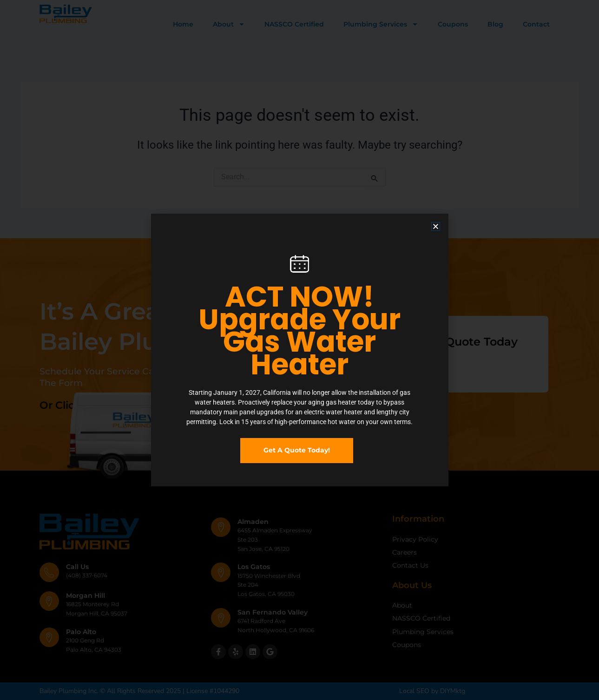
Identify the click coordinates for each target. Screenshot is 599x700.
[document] (299, 350)
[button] (436, 226)
